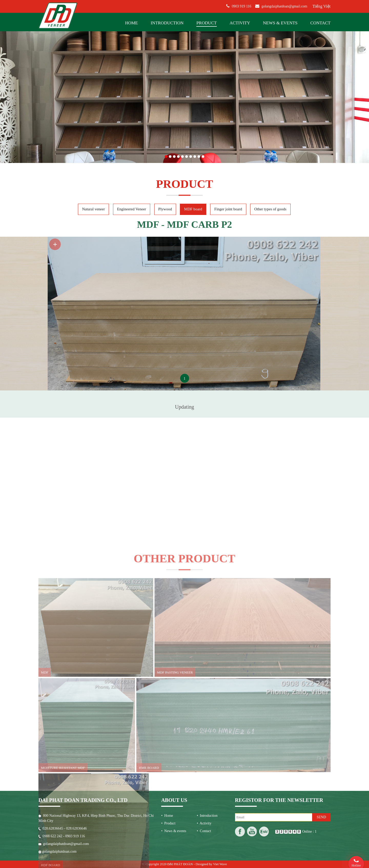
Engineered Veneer (132, 88)
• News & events (174, 699)
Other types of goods (270, 88)
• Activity (204, 691)
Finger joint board (228, 88)
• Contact (204, 699)
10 (203, 24)
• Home (167, 684)
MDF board (193, 88)
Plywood (165, 88)
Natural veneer (93, 88)
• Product (168, 691)
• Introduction (207, 684)
